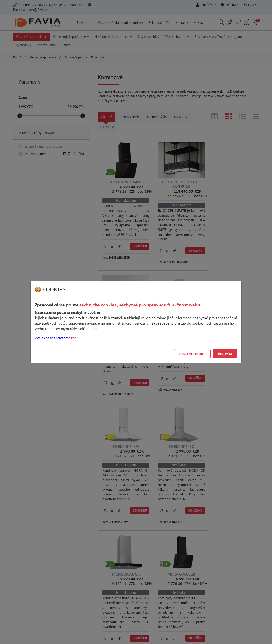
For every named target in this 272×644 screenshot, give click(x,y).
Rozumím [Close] (225, 354)
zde (74, 338)
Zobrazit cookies (192, 354)
